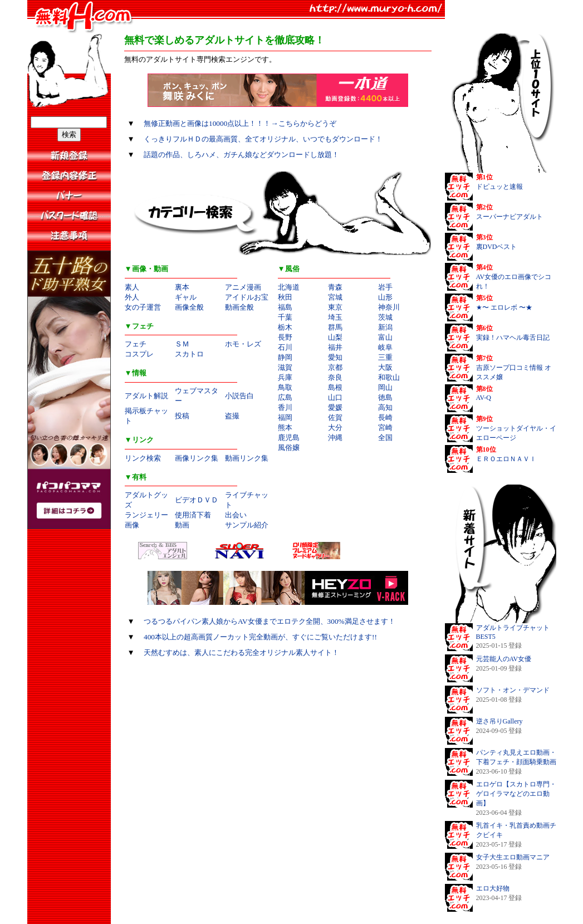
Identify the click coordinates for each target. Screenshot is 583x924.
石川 (285, 347)
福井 (335, 347)
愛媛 (335, 407)
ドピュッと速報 (499, 187)
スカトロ (189, 354)
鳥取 (285, 387)
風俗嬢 (289, 448)
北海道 (289, 287)
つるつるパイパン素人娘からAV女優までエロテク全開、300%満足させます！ (270, 621)
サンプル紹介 (247, 525)
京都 (335, 367)
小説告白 (239, 396)
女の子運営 (143, 307)
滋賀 (285, 367)
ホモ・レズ (243, 344)
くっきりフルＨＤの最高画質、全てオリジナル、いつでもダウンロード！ (263, 139)
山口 (335, 397)
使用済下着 (193, 515)
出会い (236, 515)
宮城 (335, 297)
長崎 (385, 417)
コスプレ (139, 354)
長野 (285, 337)
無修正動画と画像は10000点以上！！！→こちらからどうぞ (240, 123)
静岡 (285, 357)
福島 (285, 307)
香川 (285, 407)
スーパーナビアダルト (509, 217)
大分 (335, 427)
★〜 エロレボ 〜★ (504, 307)
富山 (385, 337)
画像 (132, 525)
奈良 (335, 377)
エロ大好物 (493, 888)
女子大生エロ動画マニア (513, 857)
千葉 (285, 317)
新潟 (385, 327)
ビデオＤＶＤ (197, 500)
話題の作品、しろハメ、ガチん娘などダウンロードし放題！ (241, 155)
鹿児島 (289, 437)
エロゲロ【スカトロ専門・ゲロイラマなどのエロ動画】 (516, 794)
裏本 (182, 287)
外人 (132, 297)
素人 (132, 287)
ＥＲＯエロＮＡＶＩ (506, 459)
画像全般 (189, 307)
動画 (182, 525)
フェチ (136, 344)
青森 (335, 287)
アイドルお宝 (247, 297)
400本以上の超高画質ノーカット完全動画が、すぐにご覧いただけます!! (260, 637)
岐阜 (385, 347)
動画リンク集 (247, 458)
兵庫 (285, 377)
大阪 (385, 367)
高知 (385, 407)
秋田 (285, 297)
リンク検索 (143, 458)
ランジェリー (146, 515)
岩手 (385, 287)
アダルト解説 (146, 396)
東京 (335, 307)
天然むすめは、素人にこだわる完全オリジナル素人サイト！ (241, 652)
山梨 (335, 337)
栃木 (285, 327)
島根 (335, 387)
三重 (385, 357)
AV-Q (484, 398)
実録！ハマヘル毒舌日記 (513, 338)
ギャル (186, 297)
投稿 (182, 416)
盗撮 (232, 416)
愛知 (335, 357)
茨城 (385, 317)
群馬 (335, 327)
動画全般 (239, 307)
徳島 (385, 397)
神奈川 (389, 307)
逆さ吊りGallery (499, 721)
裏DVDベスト (497, 247)
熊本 (285, 427)
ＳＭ (182, 344)
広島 (285, 397)
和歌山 (389, 377)
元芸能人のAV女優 (504, 659)
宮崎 (385, 427)
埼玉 (335, 317)
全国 (385, 437)
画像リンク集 (197, 458)
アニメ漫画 (243, 287)
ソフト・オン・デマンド (513, 690)
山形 (385, 297)
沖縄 (335, 437)
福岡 (285, 417)
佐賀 (335, 417)
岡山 (385, 387)
